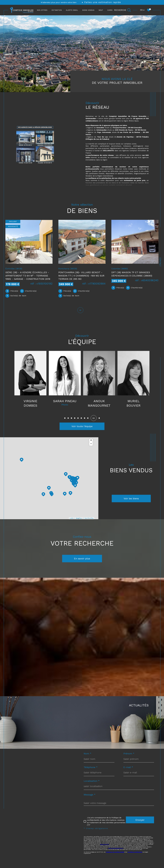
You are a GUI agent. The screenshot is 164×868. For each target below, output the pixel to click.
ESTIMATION (57, 10)
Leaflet (71, 521)
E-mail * (128, 771)
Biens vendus (88, 10)
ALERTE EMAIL (72, 10)
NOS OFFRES (42, 10)
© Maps (78, 521)
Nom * (88, 757)
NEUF (101, 10)
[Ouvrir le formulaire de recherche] (123, 10)
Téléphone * (91, 771)
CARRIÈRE (111, 10)
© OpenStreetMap (88, 521)
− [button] (91, 447)
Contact (160, 262)
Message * (90, 799)
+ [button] (91, 443)
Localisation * (92, 785)
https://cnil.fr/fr (105, 849)
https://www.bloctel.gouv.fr (116, 853)
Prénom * (129, 757)
